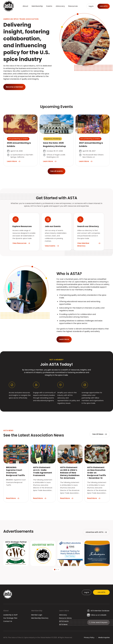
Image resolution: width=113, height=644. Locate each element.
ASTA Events (64, 621)
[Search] (100, 622)
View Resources (21, 243)
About (6, 611)
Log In (87, 592)
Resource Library (65, 618)
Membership (37, 611)
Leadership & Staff (10, 615)
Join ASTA (101, 592)
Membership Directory (40, 618)
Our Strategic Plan (10, 618)
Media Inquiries (104, 637)
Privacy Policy (89, 637)
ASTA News (63, 624)
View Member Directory (89, 245)
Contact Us (8, 621)
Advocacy (63, 615)
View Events (52, 246)
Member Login (37, 615)
